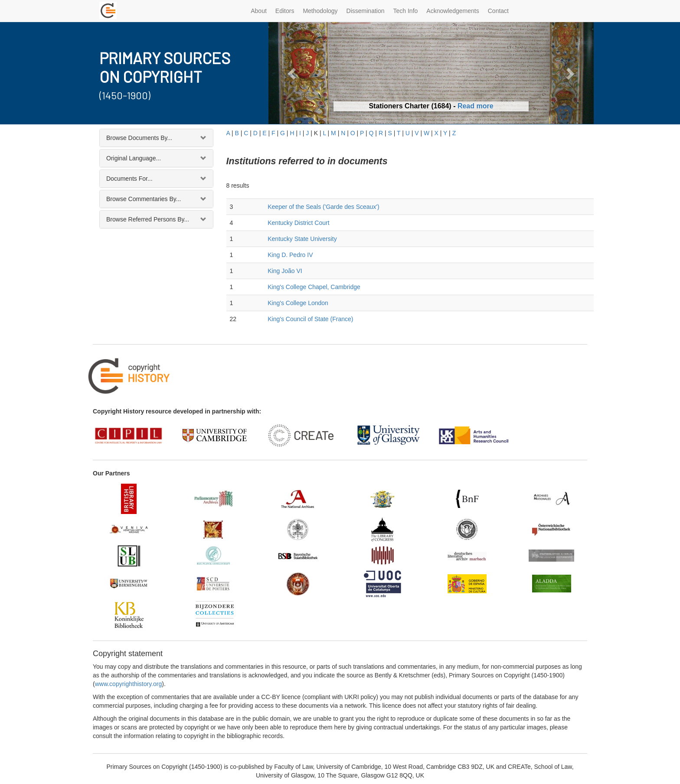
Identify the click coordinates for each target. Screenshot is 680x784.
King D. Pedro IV (290, 255)
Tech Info (406, 11)
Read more (476, 106)
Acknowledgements (453, 11)
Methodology (320, 11)
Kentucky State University (302, 239)
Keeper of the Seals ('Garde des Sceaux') (324, 207)
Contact (498, 11)
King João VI (285, 271)
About (259, 11)
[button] (293, 73)
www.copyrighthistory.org (129, 684)
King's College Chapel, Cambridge (314, 287)
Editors (285, 11)
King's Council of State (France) (310, 319)
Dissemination (366, 11)
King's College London (298, 303)
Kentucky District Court (298, 223)
